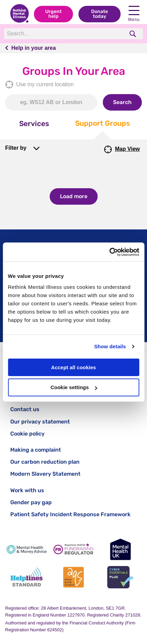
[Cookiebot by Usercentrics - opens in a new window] (109, 252)
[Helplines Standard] (27, 577)
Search (122, 102)
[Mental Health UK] (120, 549)
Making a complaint (36, 450)
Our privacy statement (40, 422)
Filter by (16, 148)
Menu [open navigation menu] (134, 14)
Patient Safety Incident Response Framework (70, 514)
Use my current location (39, 84)
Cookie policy (27, 434)
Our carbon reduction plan (45, 462)
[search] (133, 34)
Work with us (27, 490)
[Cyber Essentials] (120, 577)
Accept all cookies (73, 367)
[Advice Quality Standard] (73, 577)
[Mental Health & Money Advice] (27, 549)
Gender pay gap (31, 502)
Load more (74, 196)
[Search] (64, 34)
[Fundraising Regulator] (73, 549)
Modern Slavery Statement (45, 474)
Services (34, 123)
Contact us (25, 409)
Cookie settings (74, 387)
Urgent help (53, 14)
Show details (110, 346)
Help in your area (34, 48)
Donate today (100, 14)
